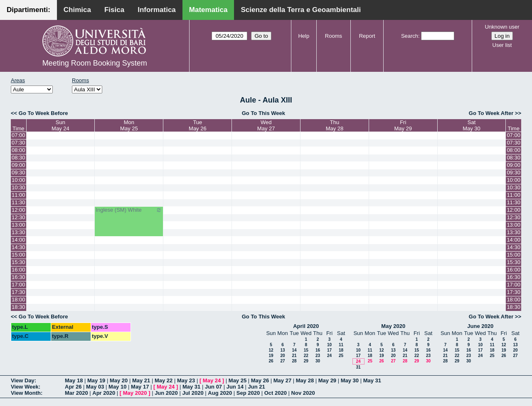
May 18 (74, 380)
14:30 (18, 247)
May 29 (327, 380)
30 (318, 361)
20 (282, 356)
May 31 (372, 380)
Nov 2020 (303, 393)
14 (294, 350)
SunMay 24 (60, 125)
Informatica (157, 10)
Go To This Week (264, 113)
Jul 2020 (193, 393)
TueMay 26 (198, 125)
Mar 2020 (76, 393)
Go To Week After (491, 113)
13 (282, 350)
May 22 (164, 380)
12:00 (18, 210)
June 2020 (480, 326)
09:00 (18, 165)
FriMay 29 (403, 125)
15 (306, 350)
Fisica (114, 10)
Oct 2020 (276, 393)
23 (318, 356)
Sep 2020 (248, 393)
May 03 (95, 387)
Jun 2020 (166, 393)
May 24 (212, 380)
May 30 (350, 380)
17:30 (18, 292)
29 (306, 361)
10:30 (18, 187)
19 (271, 356)
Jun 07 (213, 387)
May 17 (140, 387)
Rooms (334, 36)
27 (282, 361)
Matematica (208, 10)
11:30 (18, 202)
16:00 (18, 270)
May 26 (260, 380)
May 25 (238, 380)
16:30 (18, 277)
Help (304, 36)
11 (341, 345)
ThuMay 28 (335, 125)
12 (271, 350)
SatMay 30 (472, 125)
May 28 (305, 380)
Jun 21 (257, 387)
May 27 (282, 380)
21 (294, 356)
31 (358, 367)
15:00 (18, 255)
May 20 (119, 380)
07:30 (18, 143)
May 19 (96, 380)
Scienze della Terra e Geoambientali (301, 10)
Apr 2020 (104, 393)
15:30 (18, 262)
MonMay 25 (129, 125)
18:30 (18, 307)
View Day (23, 380)
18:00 (18, 300)
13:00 (18, 225)
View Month (26, 393)
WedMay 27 (266, 125)
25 (341, 356)
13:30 (18, 232)
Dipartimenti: (28, 10)
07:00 (18, 135)
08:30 (18, 158)
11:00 (18, 195)
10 (329, 345)
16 (318, 350)
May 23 (186, 380)
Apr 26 (73, 387)
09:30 (18, 172)
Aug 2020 (220, 393)
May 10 (117, 387)
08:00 (18, 150)
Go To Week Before (43, 113)
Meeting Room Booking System (95, 63)
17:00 (18, 285)
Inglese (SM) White (129, 210)
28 (294, 361)
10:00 (18, 180)
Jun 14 (235, 387)
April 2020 (306, 326)
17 (329, 350)
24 (329, 356)
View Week (25, 387)
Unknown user (502, 27)
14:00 (18, 240)
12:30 (18, 217)
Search (410, 36)
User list (502, 45)
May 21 (141, 380)
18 (341, 350)
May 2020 (393, 326)
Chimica (77, 10)
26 (271, 361)
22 (306, 356)
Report (367, 36)
